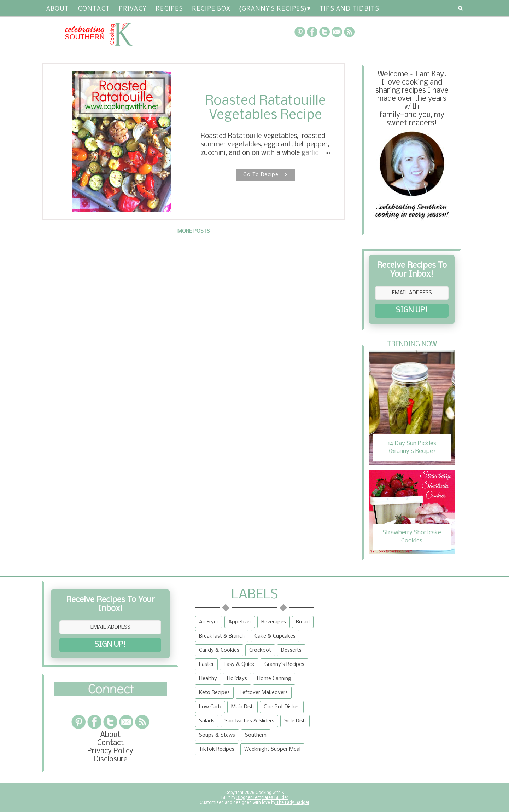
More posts (194, 231)
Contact (93, 8)
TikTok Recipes (217, 749)
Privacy (132, 8)
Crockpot (260, 650)
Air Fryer (209, 622)
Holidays (237, 679)
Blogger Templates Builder (262, 797)
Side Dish (295, 721)
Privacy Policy (110, 751)
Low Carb (210, 707)
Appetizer (240, 622)
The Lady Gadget (292, 802)
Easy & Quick (239, 664)
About (57, 8)
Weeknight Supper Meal (272, 749)
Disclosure (110, 759)
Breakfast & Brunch (222, 636)
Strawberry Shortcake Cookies (412, 537)
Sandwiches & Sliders (249, 721)
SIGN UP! (412, 310)
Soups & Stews (217, 735)
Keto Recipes (214, 693)
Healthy (208, 679)
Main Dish (242, 707)
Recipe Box (211, 8)
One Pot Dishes (282, 707)
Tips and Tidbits (349, 8)
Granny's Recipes (284, 664)
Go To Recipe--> (265, 175)
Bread (303, 622)
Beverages (274, 622)
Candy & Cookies (219, 650)
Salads (207, 721)
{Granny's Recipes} (273, 8)
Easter (206, 664)
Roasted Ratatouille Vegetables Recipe (265, 108)
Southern (256, 735)
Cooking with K (269, 793)
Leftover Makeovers (264, 693)
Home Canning (274, 679)
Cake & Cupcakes (275, 636)
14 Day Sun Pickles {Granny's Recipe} (412, 447)
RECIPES (169, 8)
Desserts (291, 650)
